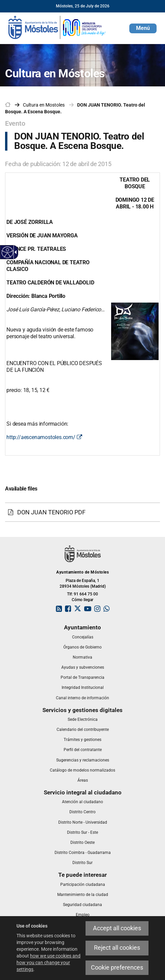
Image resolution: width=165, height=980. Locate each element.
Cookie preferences (117, 968)
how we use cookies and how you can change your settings (48, 963)
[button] (143, 28)
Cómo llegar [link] (82, 600)
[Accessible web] (8, 252)
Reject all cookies (117, 948)
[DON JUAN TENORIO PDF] (82, 512)
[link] (57, 27)
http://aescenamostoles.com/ (44, 437)
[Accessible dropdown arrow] (14, 252)
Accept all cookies (117, 928)
